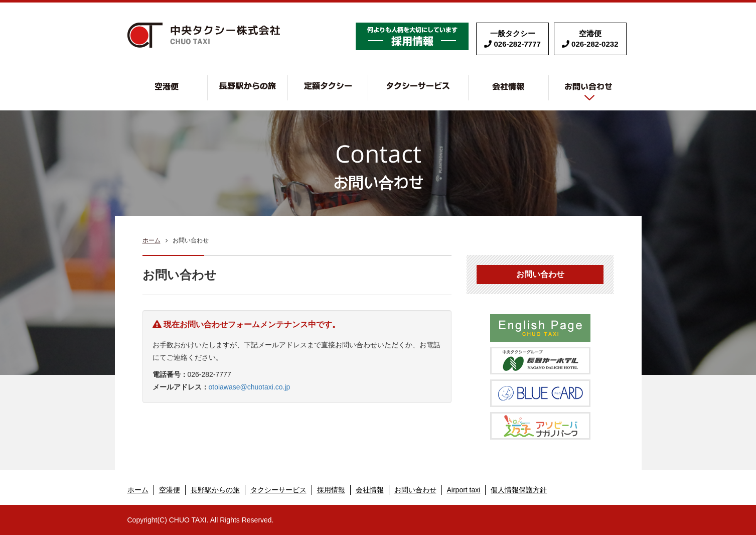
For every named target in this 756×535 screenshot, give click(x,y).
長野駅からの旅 (288, 80)
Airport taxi (464, 490)
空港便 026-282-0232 (590, 39)
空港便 (207, 80)
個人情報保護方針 (519, 490)
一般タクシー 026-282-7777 (512, 39)
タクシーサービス (468, 80)
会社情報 (549, 80)
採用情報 (412, 36)
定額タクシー (368, 80)
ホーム (152, 240)
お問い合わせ (589, 88)
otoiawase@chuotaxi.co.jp (250, 387)
